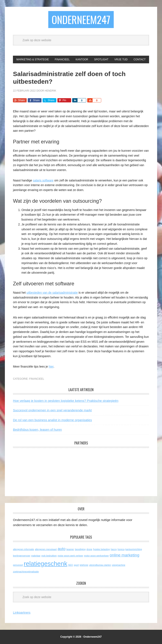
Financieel (37, 379)
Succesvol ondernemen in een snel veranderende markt (52, 410)
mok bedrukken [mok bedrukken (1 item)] (49, 556)
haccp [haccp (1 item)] (114, 549)
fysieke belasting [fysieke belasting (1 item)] (102, 549)
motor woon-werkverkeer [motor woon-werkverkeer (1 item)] (96, 556)
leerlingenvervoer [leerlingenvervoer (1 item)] (22, 556)
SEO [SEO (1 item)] (71, 565)
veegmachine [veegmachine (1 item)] (118, 565)
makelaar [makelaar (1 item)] (36, 556)
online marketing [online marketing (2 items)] (125, 555)
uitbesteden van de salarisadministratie (52, 293)
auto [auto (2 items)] (62, 549)
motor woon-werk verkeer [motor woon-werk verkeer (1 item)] (70, 556)
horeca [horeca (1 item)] (121, 549)
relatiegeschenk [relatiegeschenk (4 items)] (45, 564)
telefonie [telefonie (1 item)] (84, 565)
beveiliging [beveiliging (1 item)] (80, 549)
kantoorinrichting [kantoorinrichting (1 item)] (134, 549)
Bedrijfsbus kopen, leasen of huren (37, 430)
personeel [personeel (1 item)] (18, 565)
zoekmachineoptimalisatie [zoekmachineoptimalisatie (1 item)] (26, 572)
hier (51, 367)
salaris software (43, 180)
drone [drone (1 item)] (89, 549)
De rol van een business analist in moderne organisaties (52, 420)
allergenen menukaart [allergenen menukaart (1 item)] (46, 549)
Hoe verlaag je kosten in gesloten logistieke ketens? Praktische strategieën (66, 401)
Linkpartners (22, 612)
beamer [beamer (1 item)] (70, 549)
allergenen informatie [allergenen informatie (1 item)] (24, 549)
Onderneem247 (81, 19)
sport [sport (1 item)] (76, 565)
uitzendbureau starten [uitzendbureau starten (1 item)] (100, 565)
